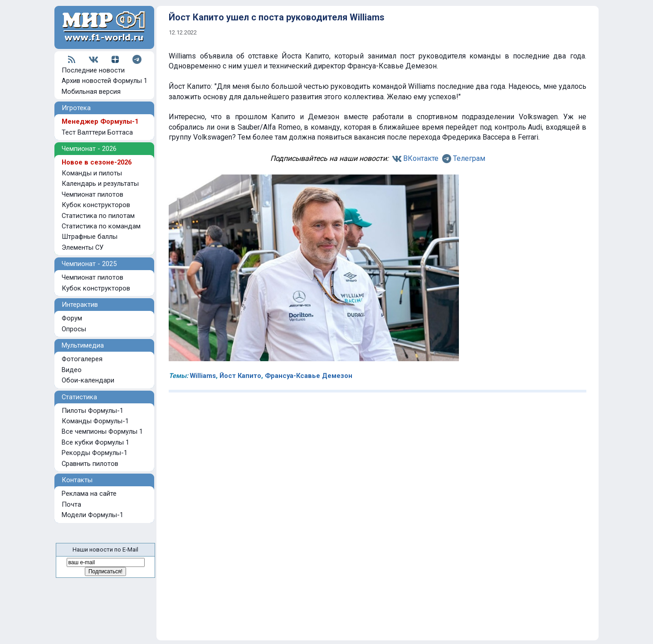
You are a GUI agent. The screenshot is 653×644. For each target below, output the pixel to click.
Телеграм (469, 158)
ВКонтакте (421, 158)
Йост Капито (240, 376)
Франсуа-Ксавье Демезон (309, 376)
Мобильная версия (91, 92)
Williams (203, 376)
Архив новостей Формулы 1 (105, 81)
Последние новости (93, 70)
